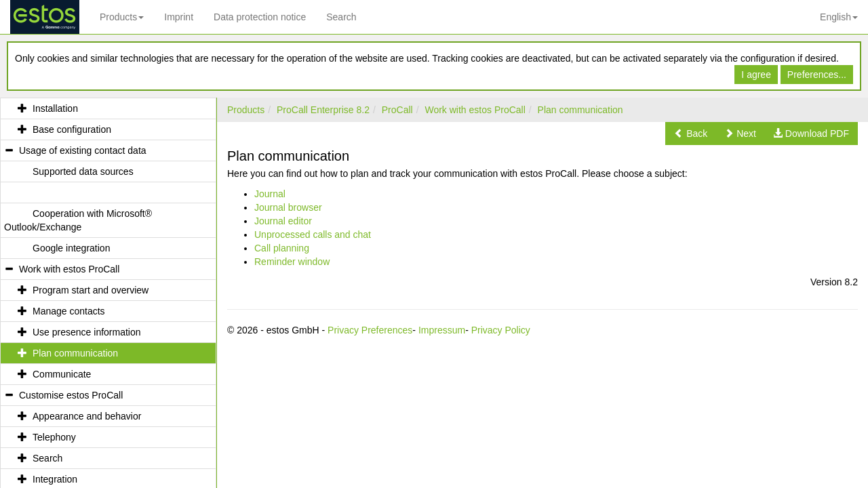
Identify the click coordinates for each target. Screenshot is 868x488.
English (839, 17)
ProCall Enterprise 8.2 (323, 110)
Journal (270, 194)
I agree (756, 75)
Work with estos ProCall (475, 110)
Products (122, 17)
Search (341, 17)
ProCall (397, 110)
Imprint (179, 17)
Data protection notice (260, 17)
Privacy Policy (501, 330)
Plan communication (580, 110)
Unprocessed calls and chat (313, 235)
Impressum (442, 330)
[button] (691, 134)
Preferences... (817, 75)
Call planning (282, 248)
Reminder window (292, 262)
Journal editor (283, 221)
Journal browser (288, 207)
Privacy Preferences (370, 330)
